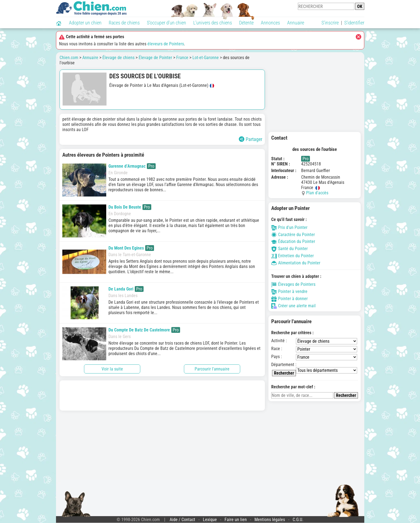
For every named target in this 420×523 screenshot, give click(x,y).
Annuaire (296, 23)
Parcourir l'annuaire (212, 369)
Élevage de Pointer (155, 58)
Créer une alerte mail (293, 306)
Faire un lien (236, 520)
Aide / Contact (182, 520)
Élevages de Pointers (293, 284)
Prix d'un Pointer (289, 227)
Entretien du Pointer (292, 256)
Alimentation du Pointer (296, 263)
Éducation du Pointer (293, 241)
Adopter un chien (85, 23)
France (182, 58)
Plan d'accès (317, 193)
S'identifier (354, 23)
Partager (250, 139)
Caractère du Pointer (293, 235)
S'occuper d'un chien (166, 23)
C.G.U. (298, 520)
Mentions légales (270, 520)
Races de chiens (124, 23)
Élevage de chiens (118, 58)
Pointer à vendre (289, 291)
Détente (246, 23)
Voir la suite (112, 369)
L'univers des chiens (213, 23)
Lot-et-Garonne (206, 58)
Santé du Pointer (289, 249)
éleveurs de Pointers (166, 44)
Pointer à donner (289, 299)
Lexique (210, 520)
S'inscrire (330, 23)
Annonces (270, 23)
